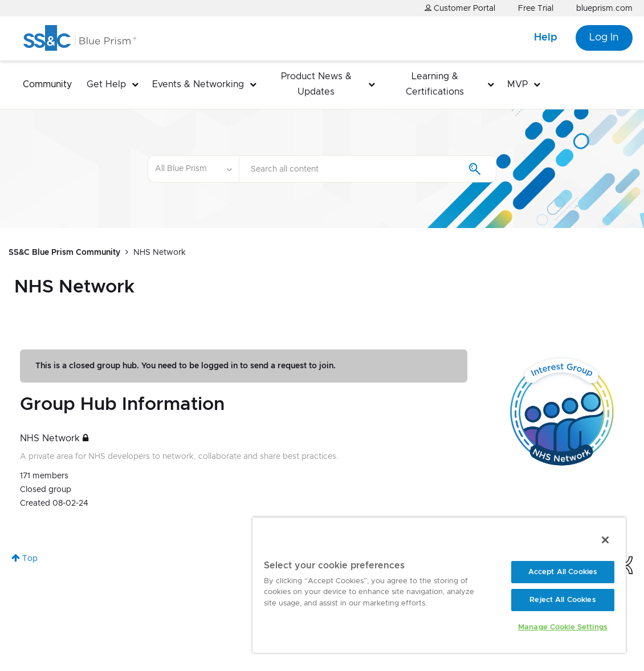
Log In (604, 38)
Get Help (106, 84)
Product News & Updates (316, 84)
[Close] (605, 540)
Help (546, 38)
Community (47, 84)
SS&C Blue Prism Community (64, 253)
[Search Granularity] (193, 169)
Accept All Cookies (563, 572)
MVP (517, 84)
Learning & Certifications (435, 84)
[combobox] (368, 169)
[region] (439, 585)
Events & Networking (198, 84)
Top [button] (30, 559)
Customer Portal (460, 8)
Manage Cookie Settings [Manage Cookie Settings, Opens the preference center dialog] (563, 627)
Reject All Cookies (563, 600)
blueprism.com (604, 9)
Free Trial (536, 9)
